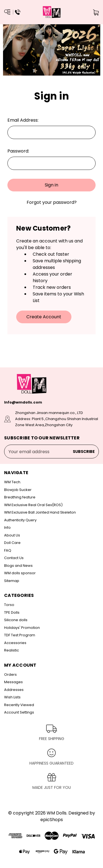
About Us (12, 535)
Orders (10, 675)
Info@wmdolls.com (23, 402)
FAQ (8, 550)
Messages (13, 682)
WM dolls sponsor (20, 573)
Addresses (14, 690)
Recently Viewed (19, 705)
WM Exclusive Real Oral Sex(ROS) (33, 505)
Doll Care (12, 543)
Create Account (44, 317)
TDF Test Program (20, 635)
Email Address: (23, 120)
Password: (18, 151)
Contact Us (14, 558)
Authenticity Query (20, 520)
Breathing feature (20, 497)
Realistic (12, 650)
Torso (9, 605)
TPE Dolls (12, 612)
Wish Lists (12, 697)
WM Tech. (13, 482)
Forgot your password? (52, 202)
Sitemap (12, 581)
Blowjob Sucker (18, 490)
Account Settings (19, 712)
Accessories (15, 643)
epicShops (52, 820)
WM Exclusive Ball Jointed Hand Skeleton (40, 512)
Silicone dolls (16, 620)
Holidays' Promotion (22, 628)
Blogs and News (18, 566)
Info (7, 528)
